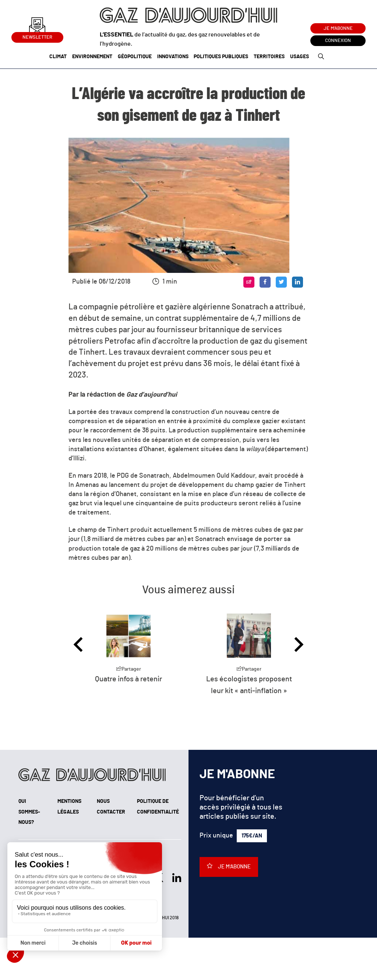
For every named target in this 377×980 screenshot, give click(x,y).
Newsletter (37, 36)
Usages (300, 57)
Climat (58, 57)
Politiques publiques (221, 57)
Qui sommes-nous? (29, 812)
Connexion (338, 41)
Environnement (92, 57)
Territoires (269, 57)
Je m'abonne (338, 29)
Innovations (173, 57)
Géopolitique (135, 57)
